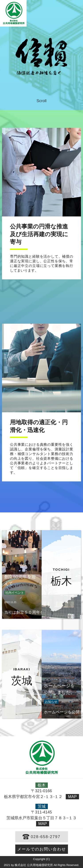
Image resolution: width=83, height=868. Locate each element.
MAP (72, 797)
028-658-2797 (46, 837)
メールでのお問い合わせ (42, 849)
